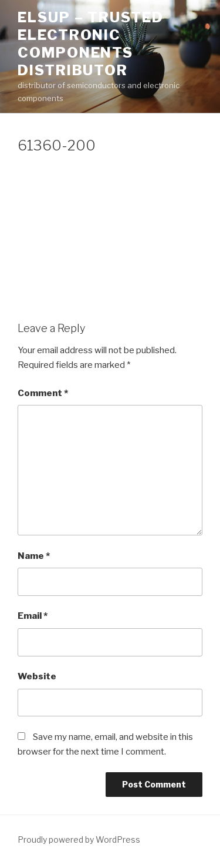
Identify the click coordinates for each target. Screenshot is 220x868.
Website (37, 676)
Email (33, 616)
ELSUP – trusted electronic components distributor (91, 44)
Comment (43, 393)
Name (34, 556)
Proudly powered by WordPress (79, 839)
